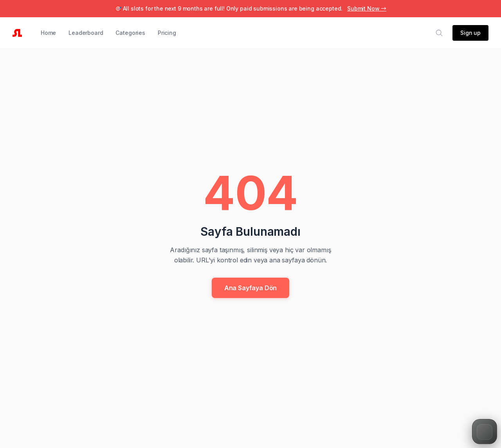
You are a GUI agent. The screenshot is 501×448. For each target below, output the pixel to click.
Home (48, 33)
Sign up (470, 33)
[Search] (439, 33)
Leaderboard (86, 33)
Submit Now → (367, 8)
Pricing (167, 33)
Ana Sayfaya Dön (251, 288)
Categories (130, 33)
